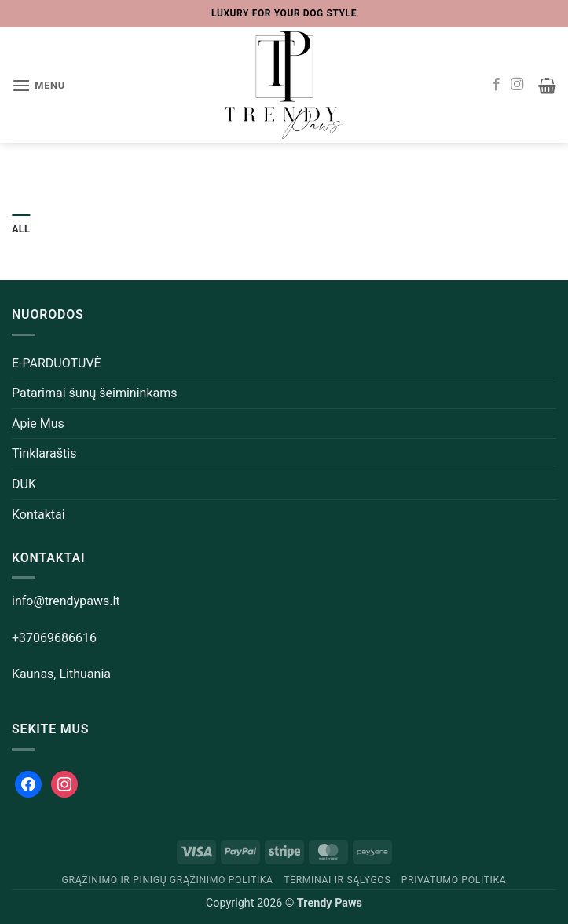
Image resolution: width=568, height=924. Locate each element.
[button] (38, 85)
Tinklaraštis (44, 453)
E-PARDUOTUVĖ (57, 363)
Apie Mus (38, 424)
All (21, 229)
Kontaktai (38, 515)
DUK (24, 484)
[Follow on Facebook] (497, 85)
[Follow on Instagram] (517, 85)
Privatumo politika (454, 880)
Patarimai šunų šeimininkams (94, 393)
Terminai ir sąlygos (337, 880)
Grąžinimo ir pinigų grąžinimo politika (168, 880)
